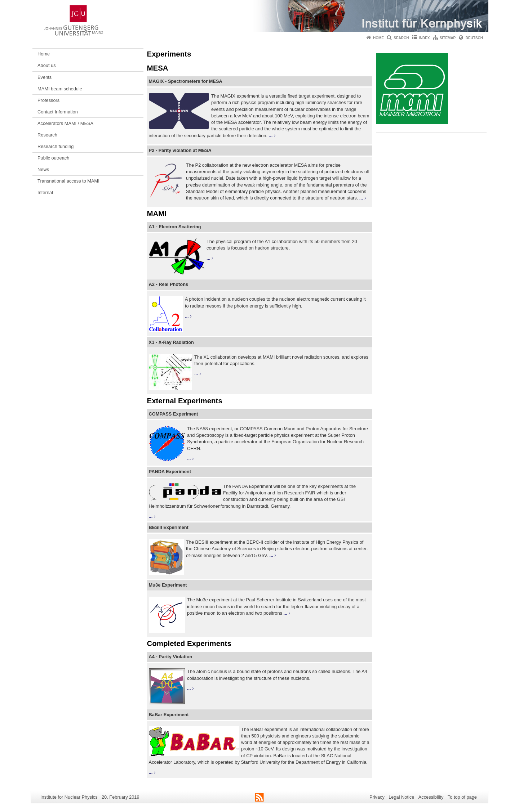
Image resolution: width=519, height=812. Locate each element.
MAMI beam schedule (60, 89)
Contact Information (58, 112)
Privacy (377, 797)
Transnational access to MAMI (68, 181)
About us (47, 65)
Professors (48, 100)
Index (424, 38)
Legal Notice (401, 797)
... (271, 136)
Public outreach (53, 158)
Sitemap (448, 38)
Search (401, 38)
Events (45, 77)
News (43, 169)
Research (47, 135)
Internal (45, 192)
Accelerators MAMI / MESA (65, 123)
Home (378, 38)
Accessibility (431, 797)
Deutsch (474, 38)
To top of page (462, 797)
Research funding (56, 146)
